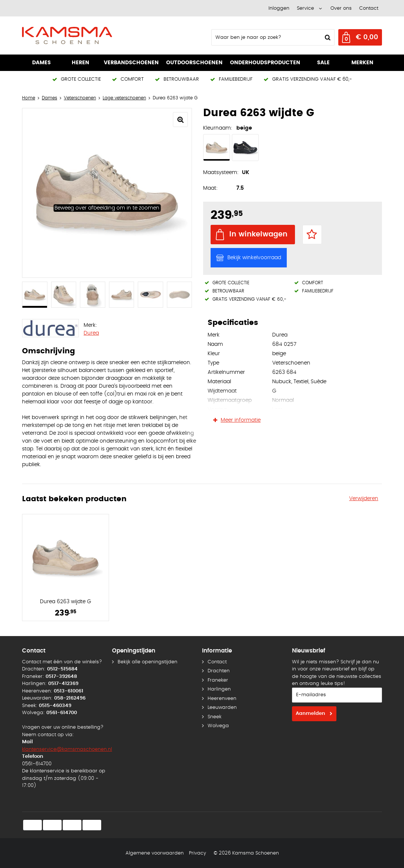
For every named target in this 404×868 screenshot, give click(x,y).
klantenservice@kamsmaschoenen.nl (67, 749)
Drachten (219, 671)
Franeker (218, 680)
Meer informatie (241, 420)
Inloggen (279, 8)
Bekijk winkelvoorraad (254, 258)
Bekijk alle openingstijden (147, 662)
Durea (91, 333)
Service (305, 8)
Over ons (341, 8)
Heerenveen (222, 699)
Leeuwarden (222, 708)
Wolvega (218, 726)
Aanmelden (310, 714)
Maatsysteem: (221, 173)
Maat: (210, 188)
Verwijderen (364, 499)
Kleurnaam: (218, 128)
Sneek (215, 717)
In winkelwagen (258, 234)
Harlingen (219, 689)
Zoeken (327, 37)
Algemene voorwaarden (155, 853)
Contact (369, 8)
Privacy (198, 853)
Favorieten (312, 235)
